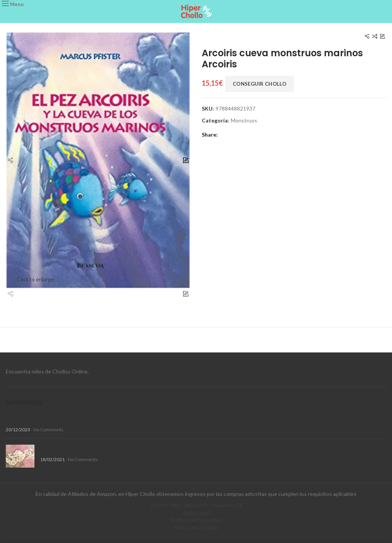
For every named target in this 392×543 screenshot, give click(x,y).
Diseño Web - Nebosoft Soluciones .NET (200, 505)
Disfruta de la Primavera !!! (77, 448)
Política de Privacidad (196, 520)
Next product (382, 37)
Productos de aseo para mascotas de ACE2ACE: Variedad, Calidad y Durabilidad (119, 418)
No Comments (48, 430)
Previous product (367, 37)
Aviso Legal (196, 513)
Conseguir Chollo (260, 84)
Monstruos (244, 121)
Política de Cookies (196, 528)
